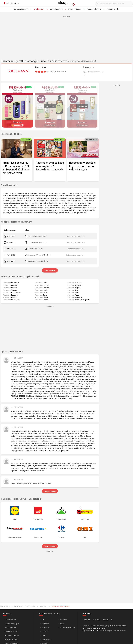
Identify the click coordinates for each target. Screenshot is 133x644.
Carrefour (45, 632)
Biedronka (45, 624)
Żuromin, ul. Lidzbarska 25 (37, 242)
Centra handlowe (11, 632)
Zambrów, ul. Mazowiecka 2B (38, 261)
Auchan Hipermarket (67, 628)
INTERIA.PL (95, 631)
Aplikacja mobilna (11, 639)
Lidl (43, 620)
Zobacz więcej (50, 271)
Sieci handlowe (10, 628)
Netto (62, 624)
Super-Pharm (46, 639)
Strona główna (5, 606)
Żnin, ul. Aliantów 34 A (35, 249)
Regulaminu (114, 626)
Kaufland (63, 620)
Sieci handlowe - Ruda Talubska (25, 606)
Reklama (97, 620)
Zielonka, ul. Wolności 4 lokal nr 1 (39, 255)
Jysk (43, 635)
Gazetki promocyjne (12, 624)
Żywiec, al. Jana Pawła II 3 (37, 236)
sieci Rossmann (16, 222)
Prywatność (108, 620)
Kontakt (87, 620)
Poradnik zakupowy (12, 635)
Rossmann (43, 606)
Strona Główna (10, 620)
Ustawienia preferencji (99, 628)
